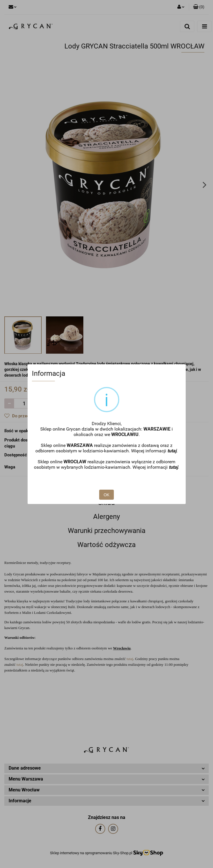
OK (106, 495)
